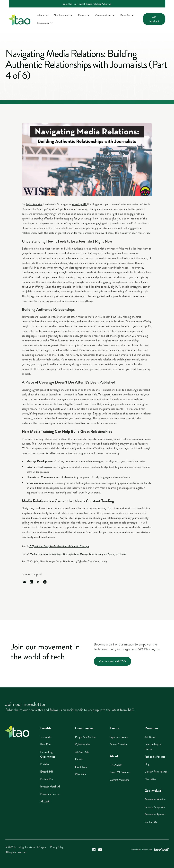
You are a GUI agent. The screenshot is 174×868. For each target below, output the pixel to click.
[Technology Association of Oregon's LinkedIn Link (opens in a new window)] (94, 850)
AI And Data (82, 752)
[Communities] (105, 15)
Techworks (46, 737)
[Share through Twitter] (38, 582)
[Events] (84, 15)
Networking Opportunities (48, 754)
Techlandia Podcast (155, 757)
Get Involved (154, 19)
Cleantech (80, 774)
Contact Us (151, 822)
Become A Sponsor (155, 814)
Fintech (79, 759)
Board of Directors (120, 772)
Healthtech (81, 767)
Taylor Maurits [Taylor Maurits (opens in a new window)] (34, 204)
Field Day (45, 744)
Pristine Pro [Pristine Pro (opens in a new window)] (47, 779)
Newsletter (150, 779)
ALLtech (45, 801)
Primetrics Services (50, 794)
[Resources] (45, 23)
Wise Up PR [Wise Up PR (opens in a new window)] (79, 204)
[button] (43, 15)
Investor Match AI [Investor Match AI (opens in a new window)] (50, 787)
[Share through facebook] (45, 582)
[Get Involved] (63, 15)
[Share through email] (24, 582)
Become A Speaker (155, 807)
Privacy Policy (57, 847)
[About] (43, 15)
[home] (20, 20)
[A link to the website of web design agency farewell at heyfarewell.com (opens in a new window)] (161, 850)
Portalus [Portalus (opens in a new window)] (45, 764)
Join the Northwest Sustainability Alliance (87, 4)
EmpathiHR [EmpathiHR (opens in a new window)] (47, 772)
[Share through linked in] (31, 582)
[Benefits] (127, 15)
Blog (147, 764)
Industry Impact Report (153, 747)
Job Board (150, 737)
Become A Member (155, 799)
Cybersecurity (82, 744)
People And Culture (86, 737)
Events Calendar (118, 744)
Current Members (119, 780)
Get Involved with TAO (112, 661)
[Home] (17, 732)
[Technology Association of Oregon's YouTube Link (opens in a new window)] (100, 850)
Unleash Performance (156, 772)
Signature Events (119, 737)
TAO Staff (116, 765)
